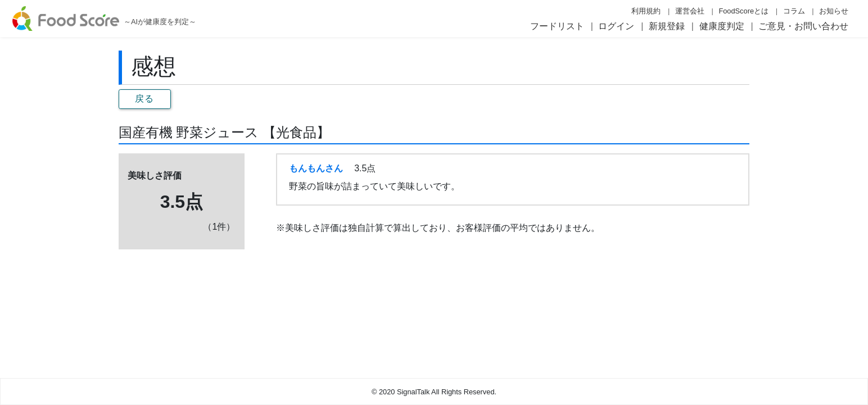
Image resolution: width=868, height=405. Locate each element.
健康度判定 (722, 26)
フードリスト (557, 26)
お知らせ (834, 11)
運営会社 (690, 11)
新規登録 (667, 26)
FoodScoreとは (743, 11)
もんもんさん (316, 168)
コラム (794, 11)
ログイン (616, 26)
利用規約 (646, 11)
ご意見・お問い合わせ (803, 26)
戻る (145, 99)
